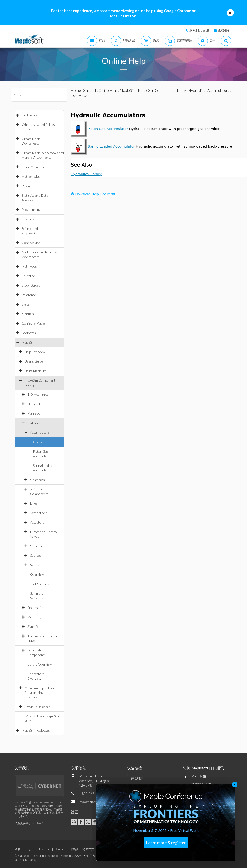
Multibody (34, 617)
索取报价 (224, 30)
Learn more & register (166, 843)
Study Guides (31, 285)
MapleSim (28, 342)
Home (76, 90)
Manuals (28, 314)
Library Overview (40, 664)
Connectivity (31, 243)
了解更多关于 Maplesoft (29, 823)
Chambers (37, 480)
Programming (31, 210)
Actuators (37, 522)
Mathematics (31, 176)
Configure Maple (33, 323)
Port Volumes (40, 584)
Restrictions (39, 513)
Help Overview (35, 352)
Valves (35, 565)
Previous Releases (37, 707)
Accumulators (40, 432)
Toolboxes (29, 333)
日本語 (74, 849)
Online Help (108, 90)
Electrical (34, 404)
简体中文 (88, 849)
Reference (29, 295)
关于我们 (22, 768)
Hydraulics (35, 423)
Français (45, 849)
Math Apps (29, 266)
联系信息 (78, 768)
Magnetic (34, 413)
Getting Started (32, 115)
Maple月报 (199, 776)
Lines (34, 503)
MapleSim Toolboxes (36, 730)
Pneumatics (35, 608)
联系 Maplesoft (199, 30)
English (30, 849)
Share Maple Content (37, 167)
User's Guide (34, 361)
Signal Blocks (36, 627)
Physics (27, 186)
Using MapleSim (35, 371)
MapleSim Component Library (162, 90)
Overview (40, 442)
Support (90, 90)
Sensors (36, 546)
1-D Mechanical (38, 394)
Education (29, 276)
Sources (36, 555)
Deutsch (60, 849)
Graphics (28, 219)
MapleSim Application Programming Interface (39, 693)
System (27, 304)
